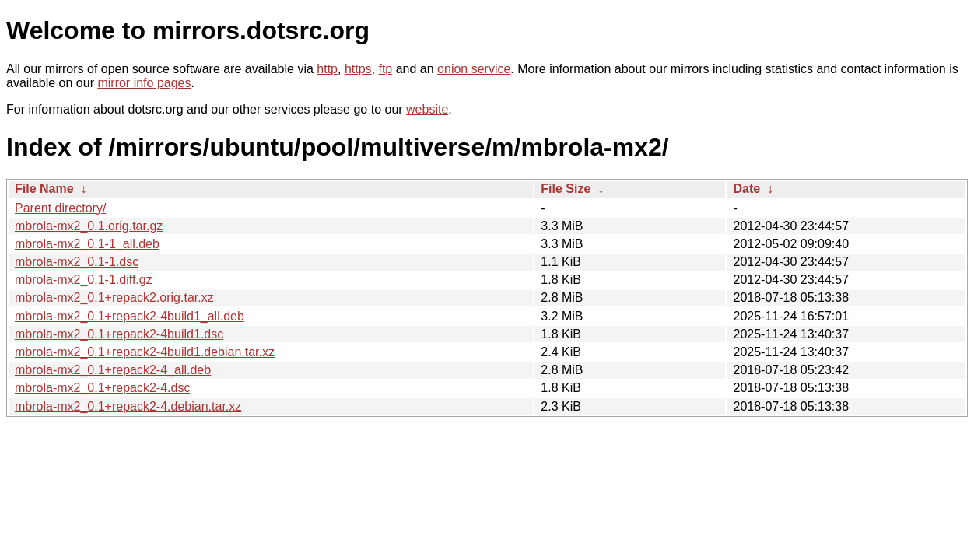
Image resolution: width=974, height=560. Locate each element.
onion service (474, 69)
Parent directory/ (60, 208)
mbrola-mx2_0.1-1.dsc (77, 262)
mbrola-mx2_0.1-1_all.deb (87, 244)
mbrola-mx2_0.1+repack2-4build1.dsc (119, 334)
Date (746, 189)
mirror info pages (144, 83)
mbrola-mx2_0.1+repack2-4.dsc (102, 388)
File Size (566, 189)
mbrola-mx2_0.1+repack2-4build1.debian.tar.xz (145, 352)
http (327, 69)
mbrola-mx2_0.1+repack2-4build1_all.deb (130, 316)
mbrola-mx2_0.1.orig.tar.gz (89, 226)
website (427, 109)
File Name (44, 189)
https (358, 69)
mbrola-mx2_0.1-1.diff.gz (84, 280)
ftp (385, 69)
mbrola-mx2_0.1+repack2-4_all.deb (113, 370)
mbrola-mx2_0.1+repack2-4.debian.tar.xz (128, 406)
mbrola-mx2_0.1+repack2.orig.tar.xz (114, 297)
